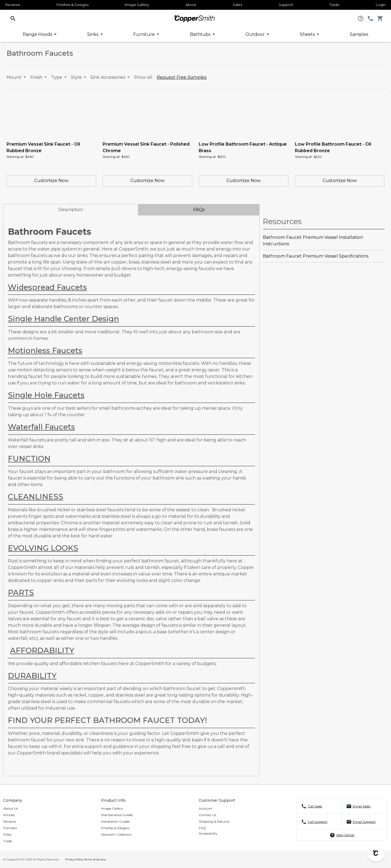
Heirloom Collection (116, 834)
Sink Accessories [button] (108, 77)
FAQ (202, 828)
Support (286, 5)
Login (381, 5)
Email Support (364, 822)
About (191, 5)
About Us (11, 808)
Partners (10, 828)
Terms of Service (95, 859)
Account (205, 808)
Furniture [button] (145, 34)
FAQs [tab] (199, 210)
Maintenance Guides (117, 815)
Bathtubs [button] (201, 34)
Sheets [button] (308, 34)
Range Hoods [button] (38, 34)
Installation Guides (115, 821)
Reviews (13, 5)
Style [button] (77, 77)
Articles (9, 815)
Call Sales (315, 806)
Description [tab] (71, 210)
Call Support (318, 822)
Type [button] (57, 77)
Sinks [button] (93, 34)
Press (7, 834)
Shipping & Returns (214, 821)
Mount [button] (15, 77)
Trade (334, 5)
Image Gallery (137, 5)
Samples (359, 34)
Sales (237, 5)
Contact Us (207, 815)
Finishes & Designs (72, 5)
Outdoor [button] (256, 34)
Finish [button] (37, 77)
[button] (13, 18)
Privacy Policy (74, 859)
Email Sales (362, 806)
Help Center (345, 835)
